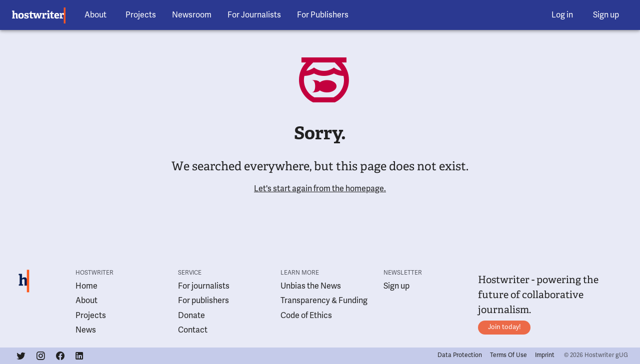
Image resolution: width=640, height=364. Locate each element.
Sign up (396, 287)
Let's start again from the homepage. (320, 189)
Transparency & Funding (324, 301)
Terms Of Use (508, 356)
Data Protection (460, 356)
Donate (191, 316)
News (86, 331)
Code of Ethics (306, 316)
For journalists (204, 287)
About (86, 301)
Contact (193, 331)
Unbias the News (311, 287)
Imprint (545, 356)
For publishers (203, 301)
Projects (91, 316)
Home (86, 287)
